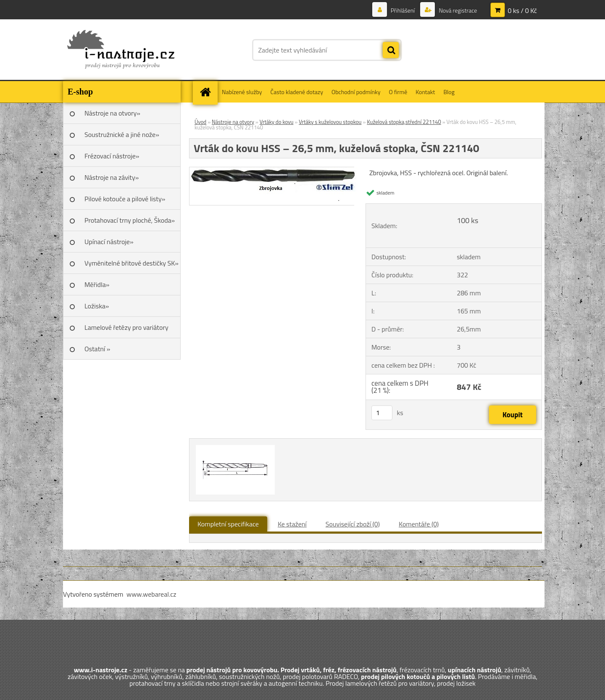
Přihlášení (403, 10)
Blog (449, 92)
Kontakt (425, 92)
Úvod (200, 122)
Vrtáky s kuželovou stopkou (330, 122)
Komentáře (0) (419, 524)
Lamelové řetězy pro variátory (126, 327)
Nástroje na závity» (112, 177)
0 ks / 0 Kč (522, 11)
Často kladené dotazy (297, 92)
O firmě (398, 92)
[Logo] (121, 50)
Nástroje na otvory (233, 122)
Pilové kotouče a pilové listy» (125, 199)
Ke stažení (292, 524)
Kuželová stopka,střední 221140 (404, 122)
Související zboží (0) (353, 524)
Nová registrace (457, 10)
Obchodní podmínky (356, 92)
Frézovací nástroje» (112, 156)
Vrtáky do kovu (277, 122)
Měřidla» (97, 284)
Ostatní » (97, 349)
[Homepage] (208, 92)
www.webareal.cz (151, 594)
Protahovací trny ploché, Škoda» (130, 220)
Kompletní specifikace (228, 524)
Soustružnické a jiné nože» (122, 134)
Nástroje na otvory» (112, 113)
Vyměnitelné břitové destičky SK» (132, 263)
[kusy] (382, 413)
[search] (391, 50)
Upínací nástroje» (109, 242)
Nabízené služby (242, 92)
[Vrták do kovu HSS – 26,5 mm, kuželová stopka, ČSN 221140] (276, 171)
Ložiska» (97, 306)
